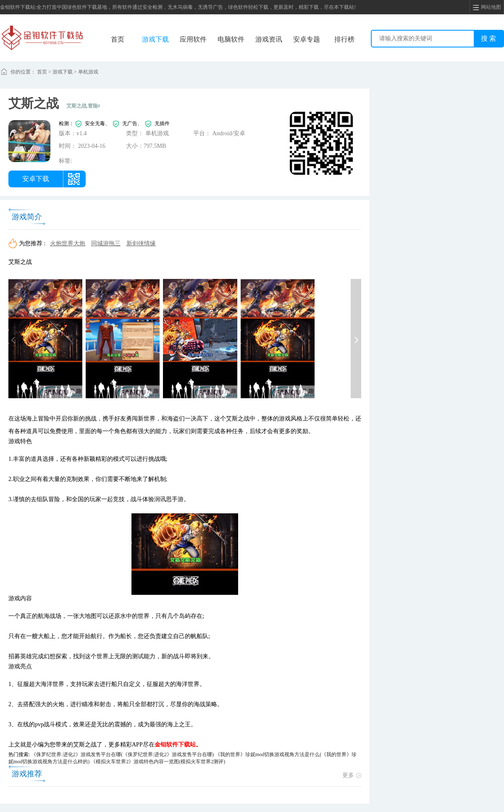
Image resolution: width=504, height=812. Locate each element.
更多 (352, 775)
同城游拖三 (106, 243)
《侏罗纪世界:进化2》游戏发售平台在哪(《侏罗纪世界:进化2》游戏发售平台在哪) (122, 754)
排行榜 (344, 39)
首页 (118, 39)
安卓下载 (36, 179)
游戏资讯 (269, 39)
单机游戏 (88, 72)
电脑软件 (231, 39)
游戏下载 (155, 39)
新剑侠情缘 (141, 243)
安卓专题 (307, 39)
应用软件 (193, 39)
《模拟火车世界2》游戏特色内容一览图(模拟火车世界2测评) (158, 762)
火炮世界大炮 (68, 243)
